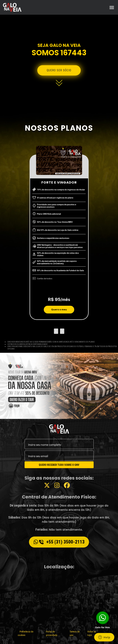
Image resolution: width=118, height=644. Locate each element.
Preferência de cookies (25, 633)
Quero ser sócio (59, 70)
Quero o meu (59, 309)
